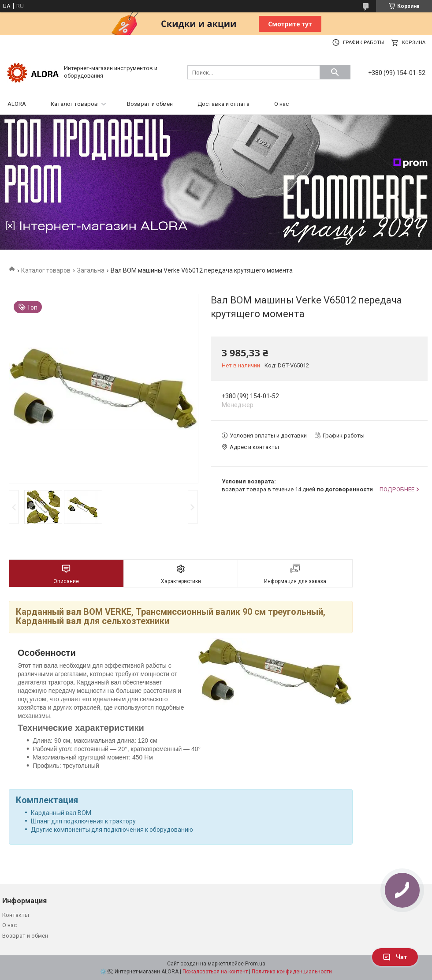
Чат (395, 957)
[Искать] (335, 72)
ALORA (17, 104)
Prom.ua (255, 964)
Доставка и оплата (223, 104)
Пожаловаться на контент (215, 972)
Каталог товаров (74, 104)
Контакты (16, 915)
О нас (281, 104)
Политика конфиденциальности (292, 972)
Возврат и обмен (150, 104)
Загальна (91, 270)
